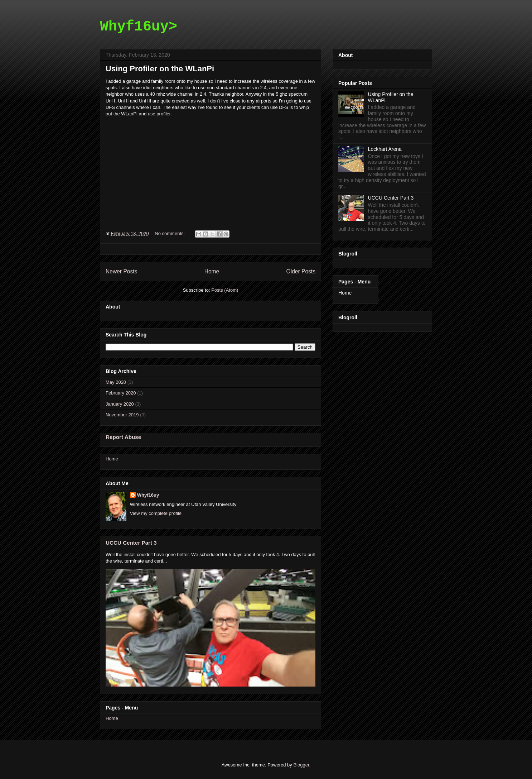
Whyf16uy (148, 495)
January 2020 (120, 404)
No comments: (170, 233)
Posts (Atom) (225, 290)
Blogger (301, 765)
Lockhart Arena (385, 149)
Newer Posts (121, 271)
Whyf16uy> (139, 27)
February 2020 (121, 393)
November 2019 (122, 415)
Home (212, 271)
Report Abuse (123, 437)
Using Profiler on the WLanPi (160, 69)
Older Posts (301, 271)
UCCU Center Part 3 (131, 543)
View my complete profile (156, 513)
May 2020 (116, 382)
